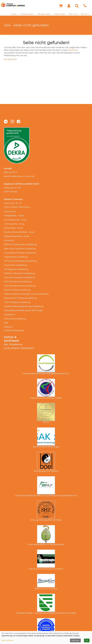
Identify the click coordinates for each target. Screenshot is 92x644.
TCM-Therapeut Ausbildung (17, 296)
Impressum (9, 308)
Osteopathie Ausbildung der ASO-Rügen (23, 304)
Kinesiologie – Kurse (13, 227)
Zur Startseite (10, 59)
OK (87, 640)
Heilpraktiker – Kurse (14, 215)
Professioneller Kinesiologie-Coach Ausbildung (26, 289)
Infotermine (10, 212)
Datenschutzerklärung (15, 312)
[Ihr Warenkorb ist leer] (61, 6)
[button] (69, 6)
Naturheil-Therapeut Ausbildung (19, 273)
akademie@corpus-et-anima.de (19, 176)
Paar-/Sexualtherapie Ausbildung (20, 281)
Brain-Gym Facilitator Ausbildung (20, 246)
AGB (6, 316)
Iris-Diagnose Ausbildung (16, 265)
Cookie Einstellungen (14, 323)
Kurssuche (9, 238)
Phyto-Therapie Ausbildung (17, 285)
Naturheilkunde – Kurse (15, 219)
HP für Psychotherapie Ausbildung (20, 258)
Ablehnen (75, 640)
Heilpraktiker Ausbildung (16, 254)
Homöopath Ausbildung (16, 262)
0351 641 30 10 (10, 172)
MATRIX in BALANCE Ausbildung (19, 269)
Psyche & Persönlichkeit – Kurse (19, 231)
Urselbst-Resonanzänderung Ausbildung (24, 300)
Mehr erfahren (8, 640)
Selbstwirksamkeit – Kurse (16, 235)
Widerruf (8, 319)
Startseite (73, 50)
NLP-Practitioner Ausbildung (18, 277)
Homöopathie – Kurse (14, 223)
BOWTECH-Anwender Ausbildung (20, 242)
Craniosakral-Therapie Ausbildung (20, 250)
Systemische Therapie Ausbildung (20, 292)
